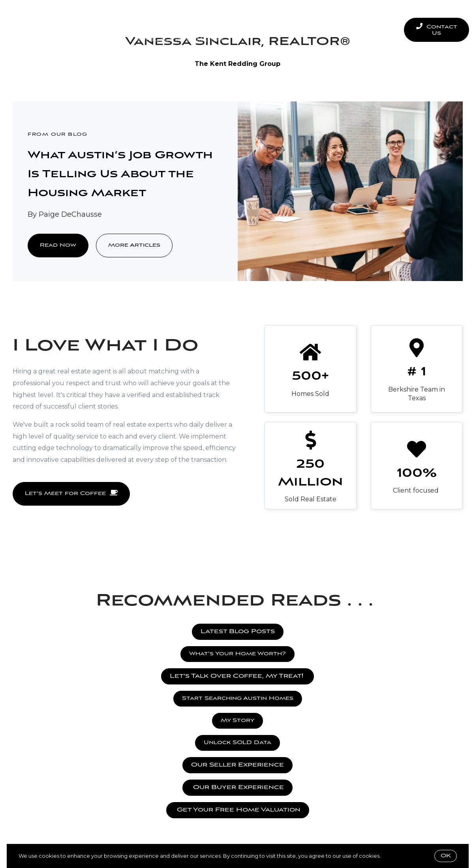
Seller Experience (241, 20)
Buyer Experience (159, 20)
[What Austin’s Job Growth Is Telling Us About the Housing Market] (350, 191)
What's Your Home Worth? (237, 654)
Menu (377, 30)
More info (394, 856)
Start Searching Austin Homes (238, 698)
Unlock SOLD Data (237, 743)
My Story (237, 721)
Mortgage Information (179, 39)
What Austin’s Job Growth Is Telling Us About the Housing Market (120, 174)
